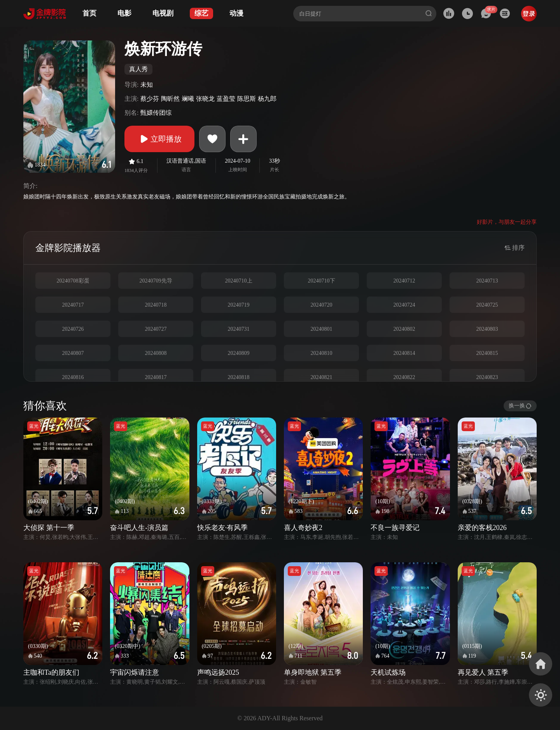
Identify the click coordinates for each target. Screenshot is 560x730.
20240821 (322, 377)
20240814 (404, 353)
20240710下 (322, 281)
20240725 (487, 305)
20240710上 (239, 281)
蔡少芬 (150, 99)
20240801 (322, 329)
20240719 (239, 305)
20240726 (73, 329)
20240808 (156, 353)
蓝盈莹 (226, 99)
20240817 (156, 377)
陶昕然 (170, 99)
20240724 (404, 305)
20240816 (73, 377)
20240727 (156, 329)
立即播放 (159, 139)
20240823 (487, 377)
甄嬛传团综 (156, 113)
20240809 (239, 353)
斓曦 (188, 99)
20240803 (487, 329)
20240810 (322, 353)
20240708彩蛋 (73, 281)
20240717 (73, 305)
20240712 (404, 281)
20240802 (404, 329)
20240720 (322, 305)
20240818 (239, 377)
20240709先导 (156, 281)
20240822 (404, 377)
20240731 (239, 329)
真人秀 (138, 69)
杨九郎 (267, 99)
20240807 (73, 353)
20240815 (487, 353)
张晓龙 (205, 99)
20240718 (156, 305)
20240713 (487, 281)
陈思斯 (247, 99)
